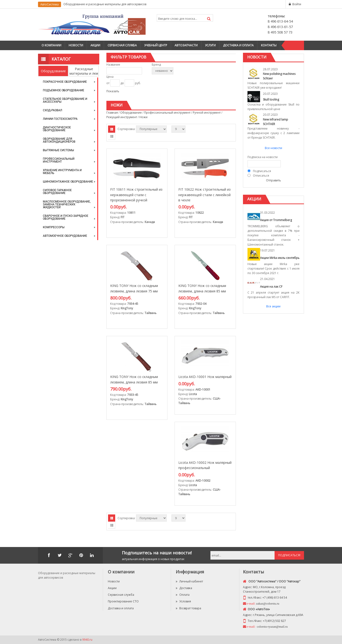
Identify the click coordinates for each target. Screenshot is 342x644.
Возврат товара (188, 608)
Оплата (183, 595)
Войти (297, 4)
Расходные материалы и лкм (84, 71)
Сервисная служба (122, 45)
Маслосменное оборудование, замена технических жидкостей (67, 204)
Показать (113, 91)
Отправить (273, 180)
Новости (76, 45)
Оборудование (53, 71)
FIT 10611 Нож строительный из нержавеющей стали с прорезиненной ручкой (136, 195)
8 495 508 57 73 (280, 32)
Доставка (184, 588)
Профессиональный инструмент (59, 160)
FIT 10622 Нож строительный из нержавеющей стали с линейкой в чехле (204, 195)
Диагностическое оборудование (57, 129)
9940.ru (87, 640)
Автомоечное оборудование (65, 236)
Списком (112, 136)
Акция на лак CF (271, 287)
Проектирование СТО (123, 601)
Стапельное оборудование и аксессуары (65, 100)
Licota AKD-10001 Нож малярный (205, 377)
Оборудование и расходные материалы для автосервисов (105, 4)
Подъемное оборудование (64, 90)
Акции (95, 45)
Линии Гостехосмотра (60, 119)
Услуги (210, 45)
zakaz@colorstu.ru (268, 603)
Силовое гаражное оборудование (57, 192)
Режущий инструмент (122, 117)
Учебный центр (156, 45)
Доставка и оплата (238, 45)
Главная (112, 113)
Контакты (269, 45)
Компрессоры (54, 227)
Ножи (143, 117)
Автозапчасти (186, 45)
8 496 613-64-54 (280, 21)
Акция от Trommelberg (276, 220)
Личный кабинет (189, 581)
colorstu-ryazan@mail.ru (272, 627)
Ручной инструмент (207, 113)
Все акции (273, 306)
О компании (51, 45)
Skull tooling (271, 99)
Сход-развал (53, 110)
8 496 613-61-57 (280, 27)
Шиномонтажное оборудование (68, 182)
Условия (183, 601)
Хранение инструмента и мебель (62, 172)
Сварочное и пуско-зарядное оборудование (66, 217)
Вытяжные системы (59, 150)
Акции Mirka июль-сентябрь (280, 258)
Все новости (273, 148)
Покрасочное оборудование (65, 82)
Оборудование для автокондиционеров (59, 140)
